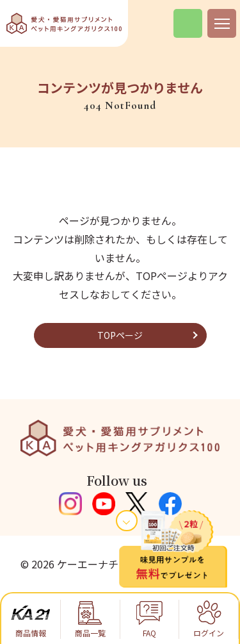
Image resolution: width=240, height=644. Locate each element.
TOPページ (120, 335)
